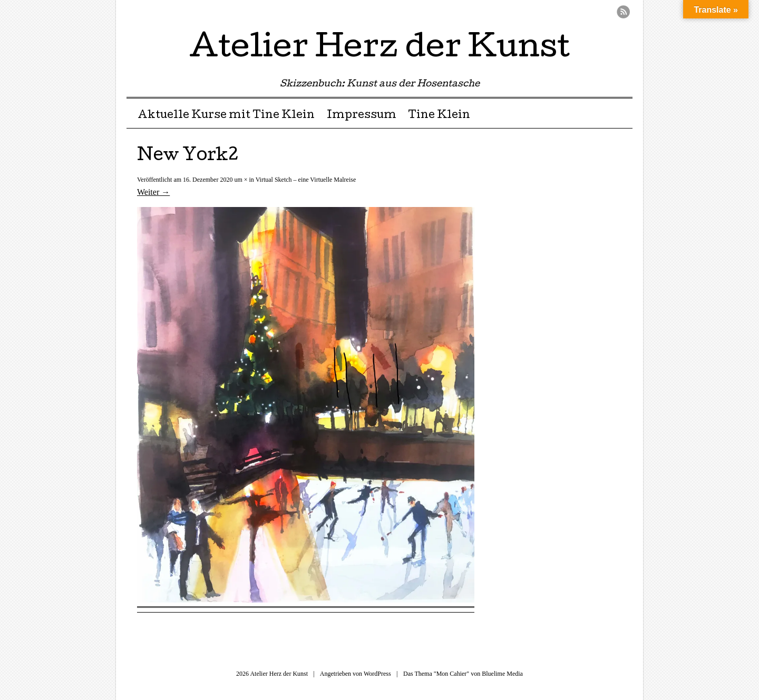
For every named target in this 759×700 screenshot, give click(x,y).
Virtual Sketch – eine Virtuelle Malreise (306, 180)
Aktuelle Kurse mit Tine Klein (226, 116)
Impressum (362, 116)
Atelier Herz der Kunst (379, 50)
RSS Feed (623, 12)
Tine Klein (439, 116)
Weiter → (153, 192)
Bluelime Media (502, 674)
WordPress (377, 674)
